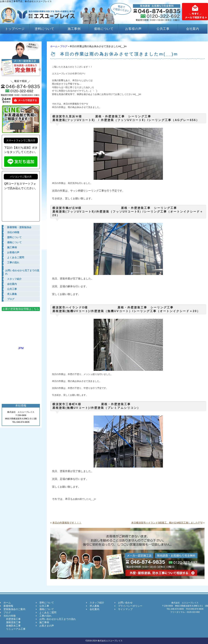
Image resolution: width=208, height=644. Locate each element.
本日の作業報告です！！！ (67, 523)
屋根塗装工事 (12, 622)
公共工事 (163, 29)
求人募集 (94, 606)
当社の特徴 (10, 616)
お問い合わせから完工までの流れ (58, 619)
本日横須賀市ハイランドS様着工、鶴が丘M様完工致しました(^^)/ (167, 523)
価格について (104, 29)
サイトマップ (125, 609)
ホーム (54, 46)
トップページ (15, 29)
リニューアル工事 (14, 629)
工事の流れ (45, 616)
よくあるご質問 (48, 612)
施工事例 (74, 29)
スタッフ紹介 (97, 603)
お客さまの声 (47, 626)
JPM (21, 347)
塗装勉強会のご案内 (14, 609)
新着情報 (8, 606)
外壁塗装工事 (12, 619)
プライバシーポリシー (130, 606)
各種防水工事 (12, 626)
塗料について (44, 29)
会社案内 (193, 29)
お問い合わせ (125, 603)
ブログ (64, 46)
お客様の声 (133, 29)
